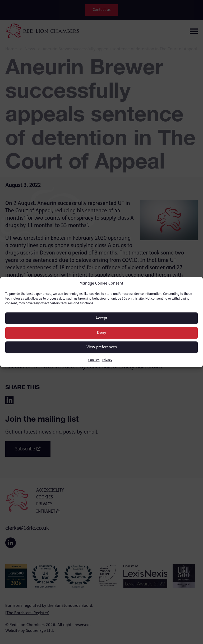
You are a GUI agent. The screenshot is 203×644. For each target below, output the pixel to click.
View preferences (102, 347)
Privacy (107, 360)
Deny (102, 333)
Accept (101, 318)
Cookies (94, 360)
